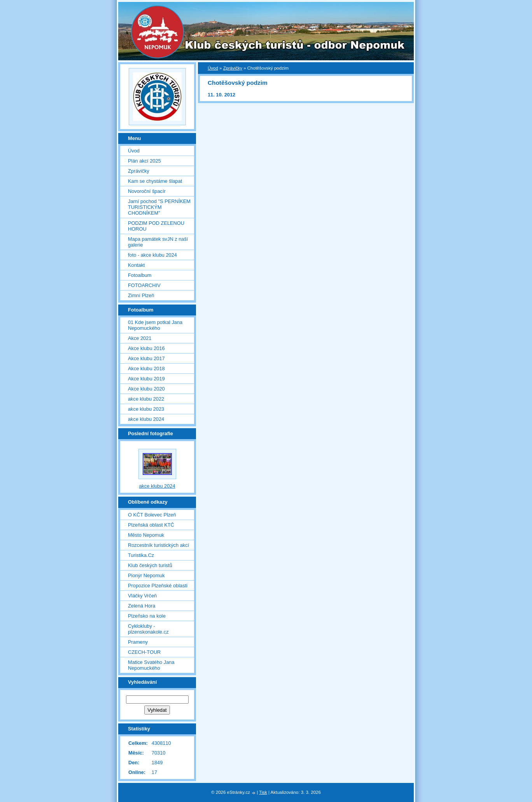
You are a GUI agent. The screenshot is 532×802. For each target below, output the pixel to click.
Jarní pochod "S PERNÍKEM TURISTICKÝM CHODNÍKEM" (159, 207)
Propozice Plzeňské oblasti (158, 586)
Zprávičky (233, 68)
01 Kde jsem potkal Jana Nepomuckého (155, 325)
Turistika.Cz (141, 555)
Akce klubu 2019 (146, 379)
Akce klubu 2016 (146, 348)
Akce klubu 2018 (146, 369)
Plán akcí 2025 (144, 161)
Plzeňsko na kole (147, 616)
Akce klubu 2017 (146, 358)
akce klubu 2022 (146, 399)
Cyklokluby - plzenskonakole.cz (148, 629)
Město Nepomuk (146, 535)
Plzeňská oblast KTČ (151, 525)
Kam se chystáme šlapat (155, 181)
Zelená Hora (142, 606)
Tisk (263, 792)
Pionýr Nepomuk (146, 575)
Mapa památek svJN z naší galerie (158, 242)
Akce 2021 (140, 338)
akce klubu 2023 (146, 409)
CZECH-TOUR (144, 652)
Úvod (213, 68)
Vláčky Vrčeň (142, 596)
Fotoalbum (140, 275)
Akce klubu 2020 (146, 389)
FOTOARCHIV (144, 285)
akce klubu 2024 (146, 419)
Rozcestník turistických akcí (158, 545)
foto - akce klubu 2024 (152, 255)
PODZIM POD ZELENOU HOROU (156, 226)
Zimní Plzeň (141, 295)
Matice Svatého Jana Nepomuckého (151, 665)
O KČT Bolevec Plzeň (152, 515)
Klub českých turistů (150, 565)
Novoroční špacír (147, 191)
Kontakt (136, 265)
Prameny (138, 642)
